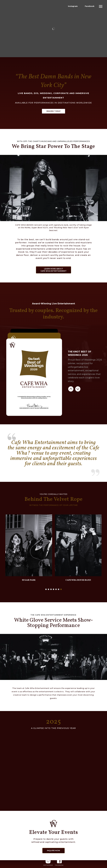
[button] (46, 590)
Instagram (73, 6)
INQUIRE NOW (53, 851)
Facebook (90, 6)
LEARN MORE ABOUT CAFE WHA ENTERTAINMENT (53, 270)
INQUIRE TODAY (53, 111)
